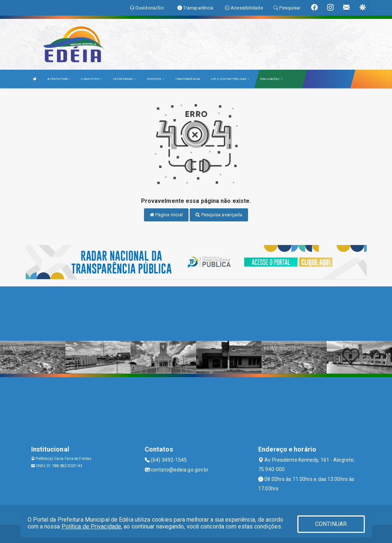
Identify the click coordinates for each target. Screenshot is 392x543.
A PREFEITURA (59, 79)
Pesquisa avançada (219, 215)
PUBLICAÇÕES (271, 79)
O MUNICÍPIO (91, 79)
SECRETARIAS (124, 79)
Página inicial (166, 215)
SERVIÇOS (156, 79)
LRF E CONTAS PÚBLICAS (230, 79)
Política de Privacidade (91, 526)
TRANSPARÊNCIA (187, 79)
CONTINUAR (331, 524)
